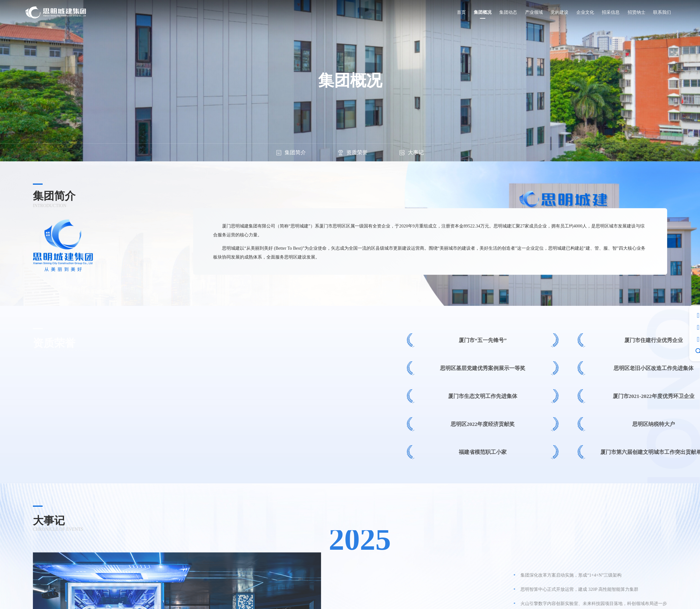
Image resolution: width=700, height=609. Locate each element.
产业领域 (534, 12)
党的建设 (559, 12)
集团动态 (508, 12)
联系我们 (662, 12)
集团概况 (483, 12)
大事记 (412, 152)
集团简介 (291, 152)
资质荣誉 (353, 152)
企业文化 (585, 12)
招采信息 (611, 12)
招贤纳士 (637, 12)
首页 (461, 12)
